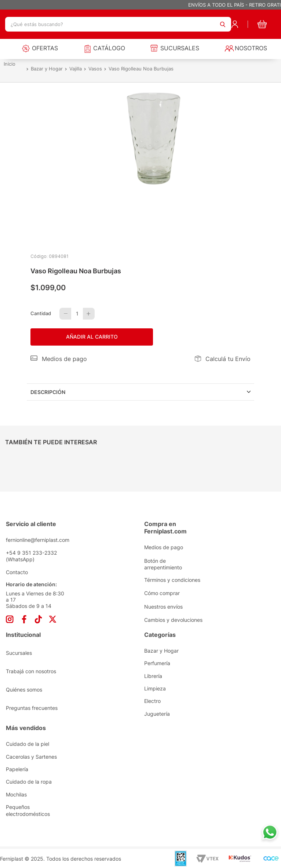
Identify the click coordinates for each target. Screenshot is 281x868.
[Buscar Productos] (223, 24)
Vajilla (76, 69)
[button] (59, 359)
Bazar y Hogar (47, 69)
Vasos (95, 69)
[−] (65, 314)
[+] (89, 314)
